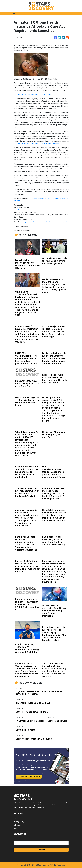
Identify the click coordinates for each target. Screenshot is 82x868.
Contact (17, 828)
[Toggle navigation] (14, 13)
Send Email (22, 210)
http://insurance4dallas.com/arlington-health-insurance (34, 94)
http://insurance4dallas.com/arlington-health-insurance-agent (36, 143)
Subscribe (41, 850)
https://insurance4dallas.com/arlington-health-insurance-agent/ (44, 222)
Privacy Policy (19, 822)
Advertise (17, 825)
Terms (16, 818)
